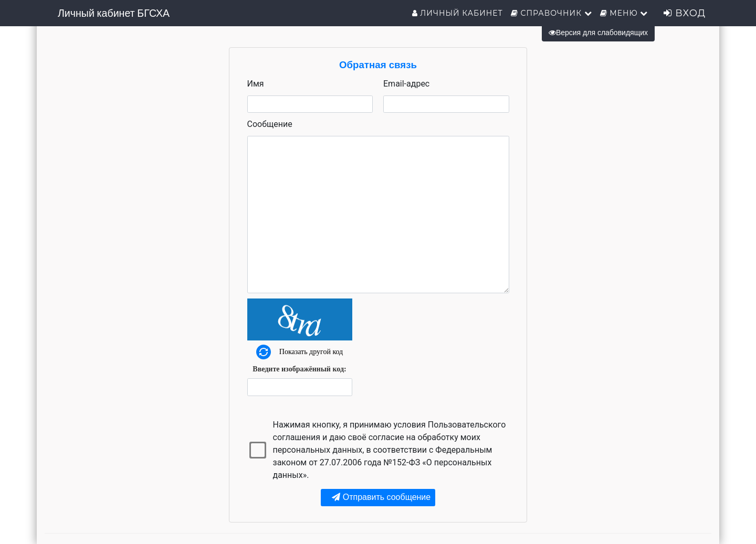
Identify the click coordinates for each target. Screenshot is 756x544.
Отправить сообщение (381, 497)
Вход (685, 13)
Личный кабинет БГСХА (114, 13)
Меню (624, 13)
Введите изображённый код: (299, 369)
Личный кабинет (458, 13)
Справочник (552, 13)
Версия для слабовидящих (598, 33)
